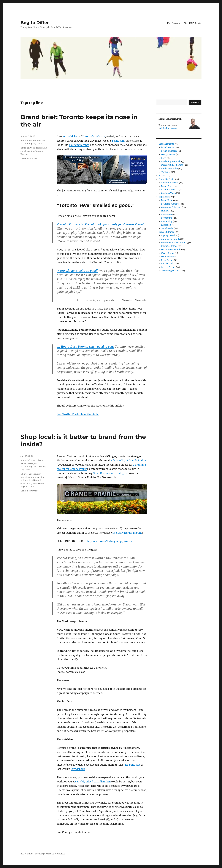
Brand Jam (118, 141)
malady (111, 136)
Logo (164, 158)
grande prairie (38, 477)
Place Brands (39, 466)
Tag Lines (37, 144)
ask (97, 456)
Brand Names (168, 147)
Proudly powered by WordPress (50, 854)
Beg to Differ (35, 23)
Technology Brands (171, 271)
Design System (168, 154)
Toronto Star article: (101, 224)
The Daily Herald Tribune (127, 533)
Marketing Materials (171, 162)
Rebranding (167, 221)
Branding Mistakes (170, 204)
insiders (24, 480)
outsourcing (26, 483)
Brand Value (39, 140)
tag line (31, 151)
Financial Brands (169, 246)
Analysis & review (29, 460)
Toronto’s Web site (93, 136)
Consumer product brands (174, 243)
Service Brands (168, 267)
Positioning (26, 144)
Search (195, 102)
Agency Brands (168, 235)
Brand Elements (166, 144)
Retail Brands (168, 264)
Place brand (39, 483)
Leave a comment (29, 158)
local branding (36, 480)
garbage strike (28, 148)
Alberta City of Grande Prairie (128, 460)
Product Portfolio (169, 169)
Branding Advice (169, 190)
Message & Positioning (172, 165)
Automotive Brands (170, 239)
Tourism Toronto (79, 145)
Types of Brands (166, 232)
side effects (133, 141)
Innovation (167, 214)
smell (23, 151)
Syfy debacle (78, 769)
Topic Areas (164, 197)
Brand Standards (169, 151)
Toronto (39, 151)
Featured (163, 176)
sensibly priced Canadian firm (93, 782)
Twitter (174, 128)
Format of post (166, 179)
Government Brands (171, 250)
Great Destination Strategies (110, 473)
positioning (41, 148)
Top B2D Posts (193, 23)
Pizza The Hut (132, 765)
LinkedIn (165, 128)
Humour (165, 211)
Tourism (24, 154)
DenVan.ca (174, 23)
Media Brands (168, 253)
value (32, 486)
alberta (24, 474)
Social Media (167, 228)
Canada (32, 474)
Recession (166, 225)
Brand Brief (26, 140)
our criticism (71, 136)
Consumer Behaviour (171, 207)
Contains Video (168, 193)
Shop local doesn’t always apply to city (109, 541)
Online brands (168, 257)
